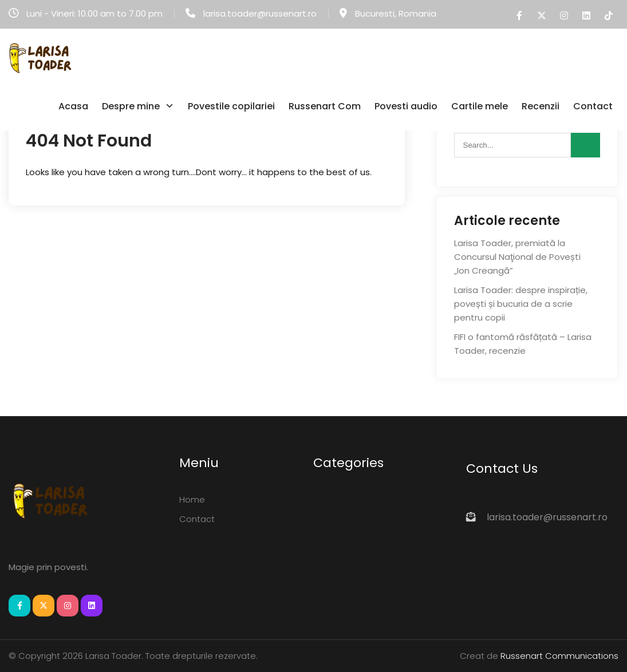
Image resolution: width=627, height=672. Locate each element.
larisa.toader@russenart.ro (260, 13)
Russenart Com (325, 106)
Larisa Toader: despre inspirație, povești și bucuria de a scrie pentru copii (521, 304)
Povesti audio (406, 106)
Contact (593, 106)
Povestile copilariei (231, 106)
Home (192, 499)
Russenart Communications (559, 656)
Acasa (73, 106)
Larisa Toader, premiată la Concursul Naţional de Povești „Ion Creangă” (517, 257)
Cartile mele (480, 106)
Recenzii (541, 106)
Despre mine (131, 106)
